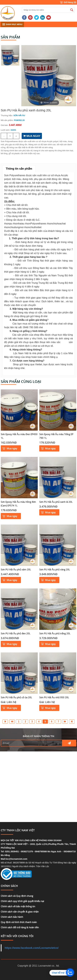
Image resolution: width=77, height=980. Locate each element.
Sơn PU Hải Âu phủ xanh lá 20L (56, 502)
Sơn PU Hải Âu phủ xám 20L (16, 569)
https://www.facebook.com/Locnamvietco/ (32, 948)
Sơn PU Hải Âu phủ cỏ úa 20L (16, 697)
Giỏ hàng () (70, 2)
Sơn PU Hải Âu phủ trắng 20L (55, 633)
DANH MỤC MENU (12, 24)
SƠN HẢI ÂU (19, 115)
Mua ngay (12, 448)
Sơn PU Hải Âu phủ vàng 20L (55, 569)
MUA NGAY (32, 136)
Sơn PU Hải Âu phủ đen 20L (16, 633)
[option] (49, 76)
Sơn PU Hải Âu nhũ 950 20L (54, 697)
